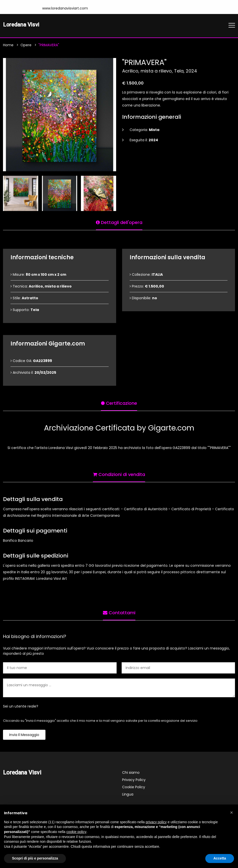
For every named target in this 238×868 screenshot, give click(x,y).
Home (8, 45)
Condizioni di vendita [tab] (119, 474)
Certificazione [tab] (119, 403)
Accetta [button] (220, 858)
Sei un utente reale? (21, 707)
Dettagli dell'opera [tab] (119, 222)
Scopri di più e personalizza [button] (35, 858)
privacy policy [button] (156, 822)
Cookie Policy (134, 787)
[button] (232, 812)
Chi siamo (131, 773)
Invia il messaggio (24, 735)
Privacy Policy (134, 780)
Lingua (128, 795)
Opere (26, 45)
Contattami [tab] (119, 612)
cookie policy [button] (76, 832)
